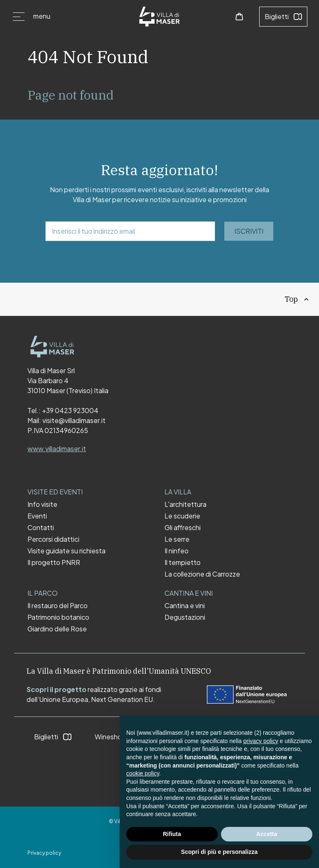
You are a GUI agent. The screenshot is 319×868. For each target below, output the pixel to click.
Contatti (41, 528)
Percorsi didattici (53, 539)
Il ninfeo (177, 551)
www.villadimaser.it (57, 449)
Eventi (37, 516)
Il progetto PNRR (54, 562)
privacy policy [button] (261, 741)
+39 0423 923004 (70, 410)
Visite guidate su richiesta (66, 551)
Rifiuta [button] (172, 834)
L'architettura (185, 504)
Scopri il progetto (56, 689)
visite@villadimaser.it (74, 420)
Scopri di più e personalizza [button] (219, 852)
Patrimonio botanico (58, 617)
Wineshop (117, 737)
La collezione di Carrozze (202, 574)
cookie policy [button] (143, 773)
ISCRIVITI (249, 231)
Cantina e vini (185, 606)
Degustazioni (185, 617)
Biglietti (283, 17)
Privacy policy (44, 853)
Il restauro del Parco (58, 606)
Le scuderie (182, 516)
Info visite (42, 504)
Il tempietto (183, 562)
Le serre (177, 539)
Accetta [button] (267, 834)
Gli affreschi (183, 528)
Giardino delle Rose (57, 629)
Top (297, 299)
